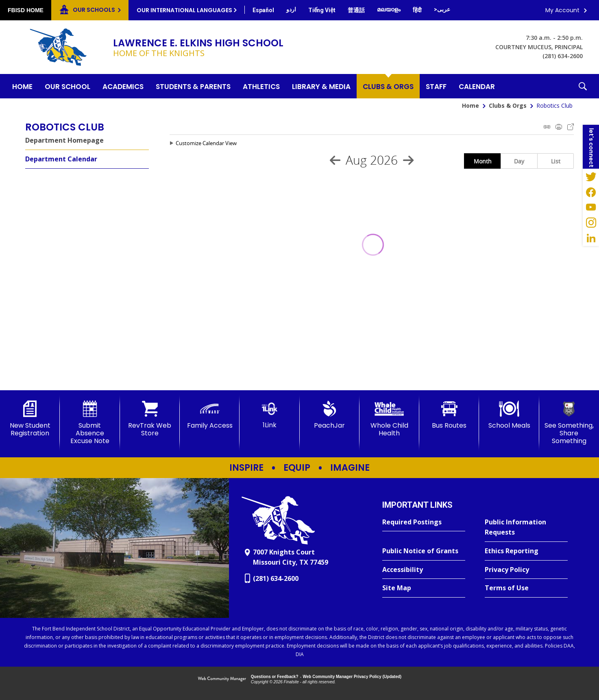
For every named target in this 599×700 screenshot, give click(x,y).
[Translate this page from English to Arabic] (442, 9)
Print (559, 127)
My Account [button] (562, 10)
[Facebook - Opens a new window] (591, 192)
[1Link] (269, 415)
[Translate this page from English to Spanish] (263, 10)
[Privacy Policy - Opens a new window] (526, 570)
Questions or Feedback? (275, 677)
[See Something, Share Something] (569, 423)
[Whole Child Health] (389, 419)
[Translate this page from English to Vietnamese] (322, 10)
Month (483, 161)
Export (571, 127)
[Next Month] (408, 160)
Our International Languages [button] (184, 10)
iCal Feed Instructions (547, 127)
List (556, 161)
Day (519, 161)
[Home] (22, 86)
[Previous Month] (335, 160)
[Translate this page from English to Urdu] (291, 9)
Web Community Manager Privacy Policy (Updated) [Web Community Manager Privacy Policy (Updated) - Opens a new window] (352, 677)
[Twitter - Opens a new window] (591, 176)
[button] (583, 86)
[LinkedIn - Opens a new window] (591, 238)
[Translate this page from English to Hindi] (417, 10)
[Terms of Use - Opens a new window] (526, 588)
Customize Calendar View (206, 143)
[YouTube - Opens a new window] (591, 207)
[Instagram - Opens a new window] (591, 223)
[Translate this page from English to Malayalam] (389, 9)
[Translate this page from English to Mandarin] (356, 10)
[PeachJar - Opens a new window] (330, 415)
